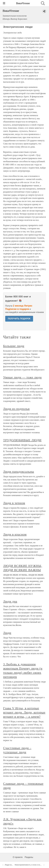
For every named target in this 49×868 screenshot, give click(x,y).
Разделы (29, 857)
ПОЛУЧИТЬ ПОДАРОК (19, 319)
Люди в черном (14, 503)
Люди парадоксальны (19, 472)
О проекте (18, 857)
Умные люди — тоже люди (22, 377)
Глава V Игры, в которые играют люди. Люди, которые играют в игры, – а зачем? (24, 712)
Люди (7, 633)
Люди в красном (15, 534)
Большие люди (14, 346)
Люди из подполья (16, 409)
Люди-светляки (11, 865)
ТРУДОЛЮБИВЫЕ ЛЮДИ (22, 440)
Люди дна (10, 601)
